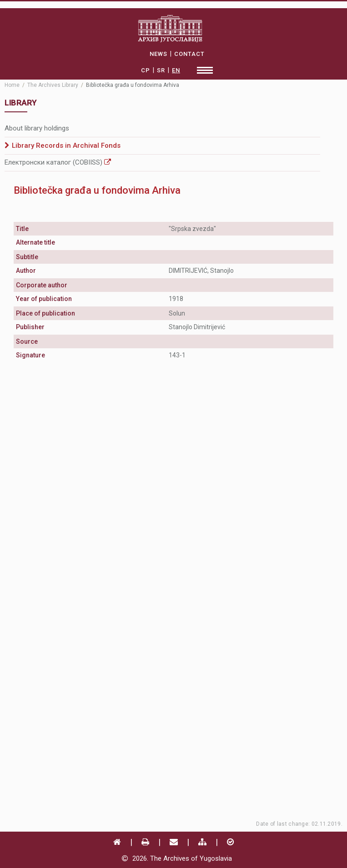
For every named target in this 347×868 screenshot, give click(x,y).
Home (12, 85)
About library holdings (37, 128)
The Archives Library (53, 85)
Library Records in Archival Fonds (66, 146)
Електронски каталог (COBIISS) (58, 162)
